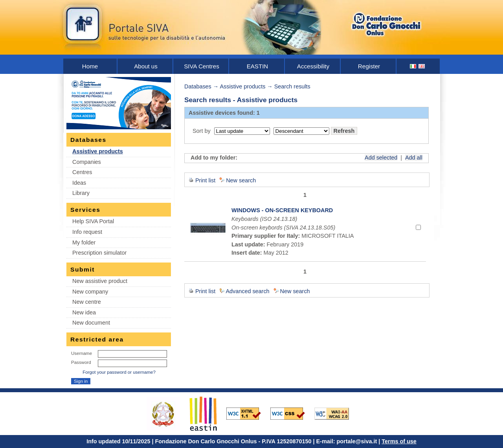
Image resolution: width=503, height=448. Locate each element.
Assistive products (98, 151)
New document (91, 323)
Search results (292, 86)
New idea (84, 312)
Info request (87, 232)
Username (82, 353)
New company (90, 292)
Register (369, 66)
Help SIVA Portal (93, 221)
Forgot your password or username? (119, 372)
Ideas (79, 183)
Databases (198, 86)
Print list (205, 180)
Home (90, 66)
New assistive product (100, 281)
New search (241, 180)
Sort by (202, 131)
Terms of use (399, 441)
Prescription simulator (99, 253)
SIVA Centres (202, 66)
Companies (87, 162)
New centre (87, 302)
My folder (84, 242)
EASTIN (258, 66)
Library (81, 193)
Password (81, 362)
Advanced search (247, 291)
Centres (82, 172)
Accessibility (313, 66)
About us (146, 66)
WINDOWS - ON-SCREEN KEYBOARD (282, 210)
